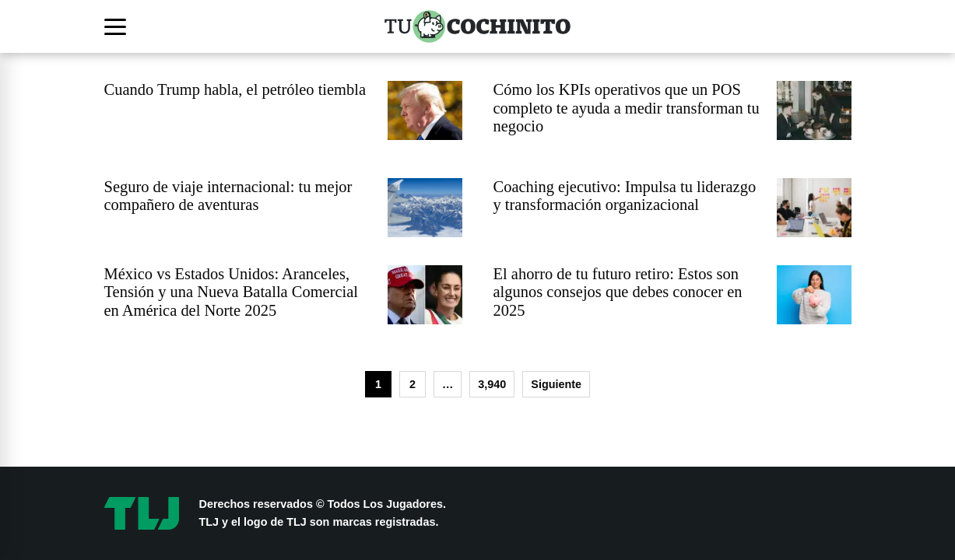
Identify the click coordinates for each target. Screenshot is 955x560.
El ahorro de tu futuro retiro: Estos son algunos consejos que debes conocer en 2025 (618, 292)
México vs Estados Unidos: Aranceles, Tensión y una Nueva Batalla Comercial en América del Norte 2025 (232, 292)
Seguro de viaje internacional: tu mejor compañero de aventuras (228, 196)
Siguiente (556, 384)
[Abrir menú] (118, 26)
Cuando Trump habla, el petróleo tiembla (235, 89)
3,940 (492, 384)
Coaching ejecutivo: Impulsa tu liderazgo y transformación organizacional (625, 196)
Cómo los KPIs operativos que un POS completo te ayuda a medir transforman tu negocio (627, 108)
